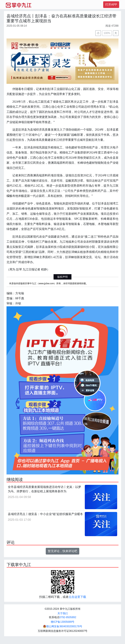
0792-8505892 (68, 617)
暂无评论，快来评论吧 (62, 551)
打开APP (111, 5)
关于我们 (63, 613)
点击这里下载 (77, 597)
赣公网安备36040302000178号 (63, 626)
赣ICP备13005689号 (63, 622)
